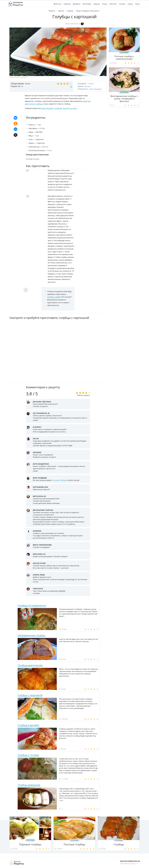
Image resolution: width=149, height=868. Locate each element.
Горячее (67, 4)
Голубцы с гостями (28, 755)
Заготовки (87, 4)
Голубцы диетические (30, 665)
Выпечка (57, 4)
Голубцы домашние (29, 785)
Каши (105, 4)
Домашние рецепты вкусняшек (17, 862)
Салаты (122, 4)
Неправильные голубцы (32, 635)
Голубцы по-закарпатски (32, 605)
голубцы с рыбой (54, 297)
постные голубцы (60, 480)
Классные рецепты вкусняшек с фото (16, 4)
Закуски (97, 4)
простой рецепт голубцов (52, 108)
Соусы (130, 4)
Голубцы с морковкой (30, 695)
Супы (137, 4)
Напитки (113, 4)
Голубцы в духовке (28, 725)
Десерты (77, 4)
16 (71, 86)
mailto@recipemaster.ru (129, 864)
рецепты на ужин (70, 108)
